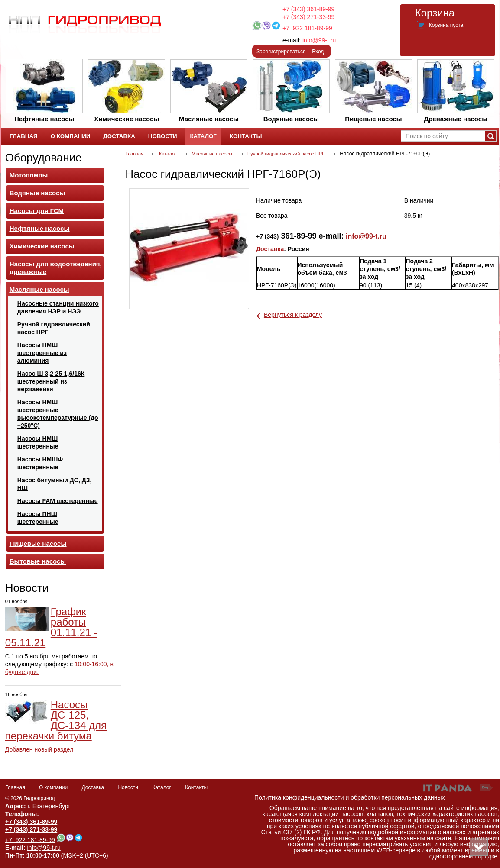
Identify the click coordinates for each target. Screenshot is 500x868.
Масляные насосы (213, 154)
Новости (27, 588)
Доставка (270, 249)
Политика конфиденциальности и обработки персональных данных (350, 797)
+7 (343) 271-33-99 (308, 17)
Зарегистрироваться (281, 52)
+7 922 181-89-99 (307, 28)
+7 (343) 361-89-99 (308, 9)
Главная (134, 154)
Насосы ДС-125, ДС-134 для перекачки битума (56, 720)
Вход (318, 52)
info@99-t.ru (319, 40)
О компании (54, 787)
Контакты (196, 787)
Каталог (203, 136)
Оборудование (44, 158)
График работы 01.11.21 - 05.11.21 (51, 627)
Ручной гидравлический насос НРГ (287, 154)
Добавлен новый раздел (39, 749)
